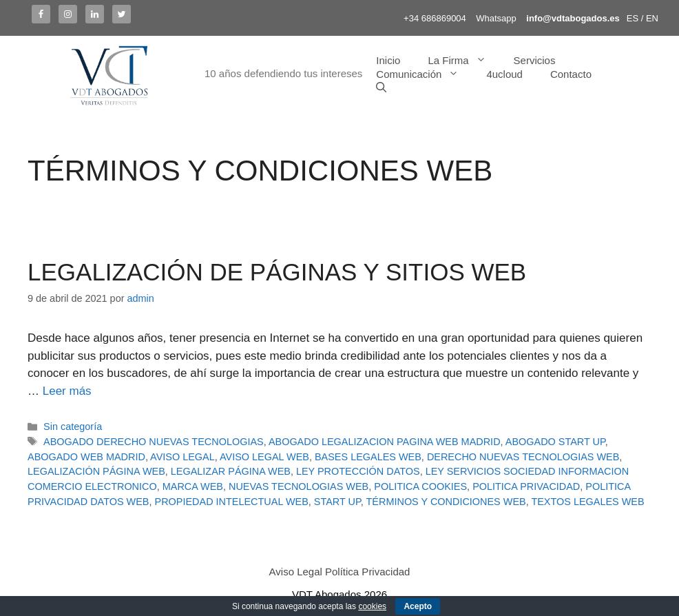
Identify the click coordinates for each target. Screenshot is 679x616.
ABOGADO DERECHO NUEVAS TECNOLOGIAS (154, 442)
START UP (337, 502)
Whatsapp (496, 18)
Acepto (418, 606)
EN (652, 18)
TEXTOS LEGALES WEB (587, 502)
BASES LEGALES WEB (368, 457)
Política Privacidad (367, 572)
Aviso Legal (296, 572)
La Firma (463, 61)
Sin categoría (73, 427)
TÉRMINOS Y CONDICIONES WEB (446, 502)
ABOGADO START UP (555, 442)
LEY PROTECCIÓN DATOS (358, 471)
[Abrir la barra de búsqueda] (381, 88)
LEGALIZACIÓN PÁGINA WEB (96, 471)
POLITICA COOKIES (420, 486)
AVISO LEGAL (182, 457)
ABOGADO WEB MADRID (86, 457)
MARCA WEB (193, 486)
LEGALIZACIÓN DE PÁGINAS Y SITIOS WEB (277, 272)
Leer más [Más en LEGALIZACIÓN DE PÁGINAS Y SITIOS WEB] (67, 391)
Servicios (535, 60)
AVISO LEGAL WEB (264, 457)
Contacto (571, 74)
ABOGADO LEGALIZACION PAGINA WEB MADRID (385, 442)
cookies (372, 606)
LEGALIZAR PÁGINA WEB (231, 471)
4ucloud (504, 74)
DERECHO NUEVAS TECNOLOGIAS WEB (523, 457)
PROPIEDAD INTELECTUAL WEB (232, 502)
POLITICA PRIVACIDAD (526, 486)
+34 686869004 (435, 18)
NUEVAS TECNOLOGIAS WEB (299, 486)
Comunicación (424, 74)
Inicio (388, 60)
